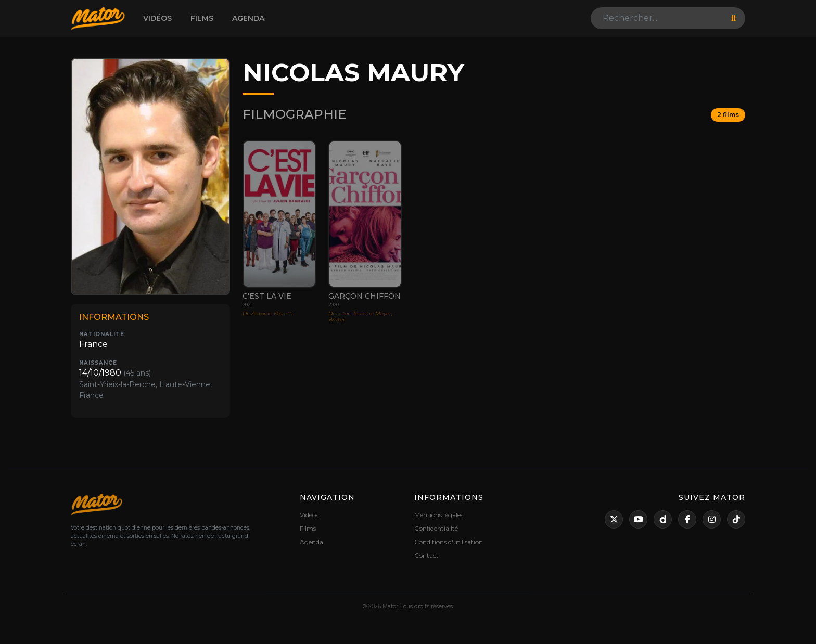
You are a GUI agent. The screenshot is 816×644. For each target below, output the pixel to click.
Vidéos (157, 18)
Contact (426, 555)
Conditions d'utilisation (449, 542)
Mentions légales (439, 515)
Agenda (248, 18)
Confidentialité (436, 528)
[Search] (658, 18)
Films (202, 18)
